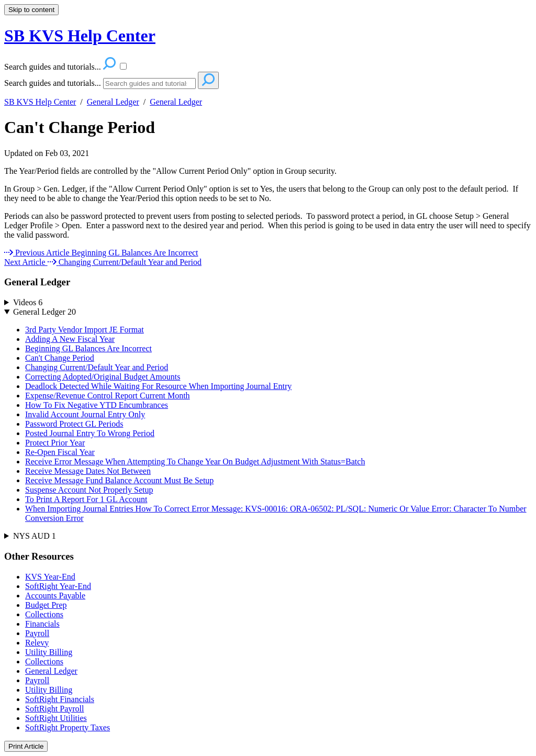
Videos (28, 302)
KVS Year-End (50, 577)
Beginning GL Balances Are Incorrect (88, 348)
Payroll (37, 633)
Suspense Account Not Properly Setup (89, 490)
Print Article (26, 746)
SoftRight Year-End (58, 586)
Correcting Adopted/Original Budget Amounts (103, 377)
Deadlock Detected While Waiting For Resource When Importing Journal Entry (158, 386)
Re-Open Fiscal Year (60, 452)
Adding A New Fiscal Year (70, 339)
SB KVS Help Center (40, 102)
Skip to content (31, 10)
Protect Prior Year (55, 443)
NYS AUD (35, 536)
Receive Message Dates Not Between (88, 471)
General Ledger (113, 102)
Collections (44, 614)
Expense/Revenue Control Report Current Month (108, 396)
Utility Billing (49, 652)
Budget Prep (46, 605)
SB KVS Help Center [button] (80, 36)
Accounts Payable (55, 596)
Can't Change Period (80, 127)
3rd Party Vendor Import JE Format (85, 330)
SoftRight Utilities (56, 718)
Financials (42, 624)
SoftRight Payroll (54, 709)
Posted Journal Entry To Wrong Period (90, 433)
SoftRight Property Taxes (68, 727)
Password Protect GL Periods (74, 424)
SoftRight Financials (60, 699)
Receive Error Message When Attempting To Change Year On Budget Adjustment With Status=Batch (195, 462)
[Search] (149, 84)
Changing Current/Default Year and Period (97, 367)
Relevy (37, 643)
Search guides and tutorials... (53, 83)
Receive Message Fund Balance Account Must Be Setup (119, 480)
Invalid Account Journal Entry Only (85, 414)
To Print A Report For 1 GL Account (86, 499)
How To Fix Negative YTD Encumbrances (97, 405)
